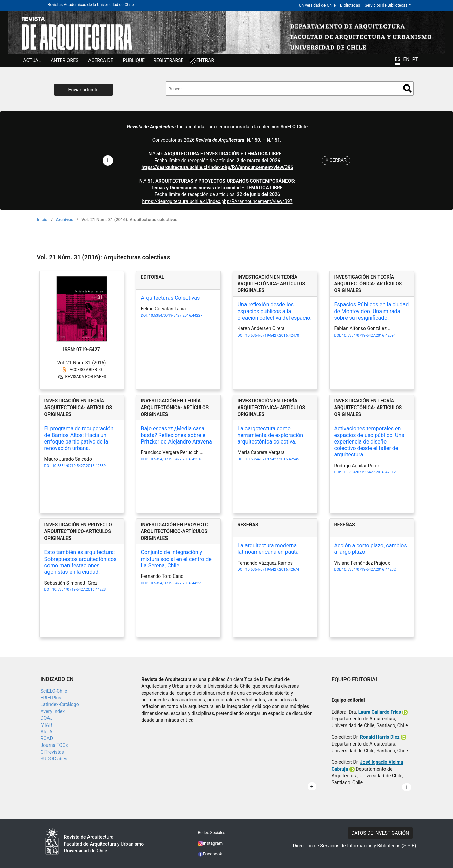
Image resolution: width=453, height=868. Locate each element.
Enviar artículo (84, 90)
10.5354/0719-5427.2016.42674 (272, 570)
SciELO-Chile (54, 691)
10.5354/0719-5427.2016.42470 (272, 335)
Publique (134, 60)
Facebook (210, 854)
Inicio (42, 219)
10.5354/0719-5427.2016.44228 (79, 590)
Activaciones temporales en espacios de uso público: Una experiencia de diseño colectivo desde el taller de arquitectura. (370, 441)
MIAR (46, 725)
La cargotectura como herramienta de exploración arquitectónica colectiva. (271, 435)
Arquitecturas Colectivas (171, 298)
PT (415, 59)
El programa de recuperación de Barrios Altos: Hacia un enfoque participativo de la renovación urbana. (79, 438)
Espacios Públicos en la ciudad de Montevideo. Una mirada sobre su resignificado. (372, 311)
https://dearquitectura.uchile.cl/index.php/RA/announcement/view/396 (218, 167)
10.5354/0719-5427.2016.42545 (272, 459)
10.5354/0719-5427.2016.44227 (176, 315)
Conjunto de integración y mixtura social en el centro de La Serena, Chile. (176, 559)
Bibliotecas (350, 5)
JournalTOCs (54, 745)
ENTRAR (205, 60)
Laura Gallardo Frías (380, 712)
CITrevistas (52, 752)
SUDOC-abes (54, 759)
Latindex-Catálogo (60, 704)
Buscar (407, 88)
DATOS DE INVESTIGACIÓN (380, 833)
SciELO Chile (294, 127)
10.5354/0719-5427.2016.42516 (176, 459)
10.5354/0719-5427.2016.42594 (369, 335)
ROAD (47, 738)
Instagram (211, 843)
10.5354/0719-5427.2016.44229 (176, 583)
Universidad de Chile (317, 5)
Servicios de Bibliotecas (386, 5)
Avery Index (53, 711)
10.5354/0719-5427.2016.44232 (369, 570)
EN (406, 59)
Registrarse (168, 60)
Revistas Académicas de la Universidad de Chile (91, 5)
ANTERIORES (64, 60)
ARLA (47, 732)
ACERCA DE (101, 60)
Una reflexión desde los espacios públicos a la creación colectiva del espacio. (275, 311)
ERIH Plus (51, 698)
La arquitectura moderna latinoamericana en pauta (268, 549)
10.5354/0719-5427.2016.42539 (79, 466)
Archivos (65, 219)
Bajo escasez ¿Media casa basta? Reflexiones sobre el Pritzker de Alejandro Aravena (176, 435)
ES (398, 59)
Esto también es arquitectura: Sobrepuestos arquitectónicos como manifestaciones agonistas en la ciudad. (81, 562)
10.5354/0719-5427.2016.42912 (369, 472)
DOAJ (47, 718)
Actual (32, 60)
